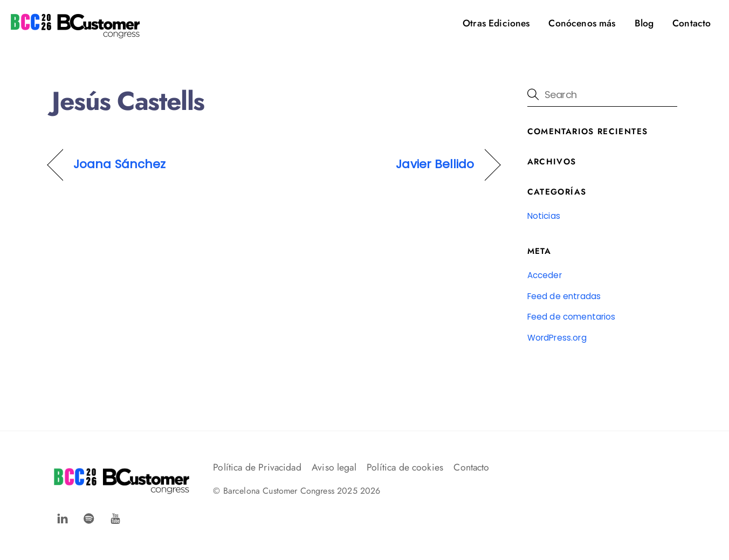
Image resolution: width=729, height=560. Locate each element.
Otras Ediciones (496, 23)
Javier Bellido (435, 164)
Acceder (545, 275)
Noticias (544, 216)
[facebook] (63, 517)
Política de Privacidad (257, 467)
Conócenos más (582, 23)
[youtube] (115, 517)
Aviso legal (334, 467)
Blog (644, 23)
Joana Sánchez (119, 164)
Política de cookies (405, 467)
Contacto (692, 23)
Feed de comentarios (572, 317)
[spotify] (89, 517)
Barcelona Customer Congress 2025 (290, 491)
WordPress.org (557, 338)
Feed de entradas (564, 296)
